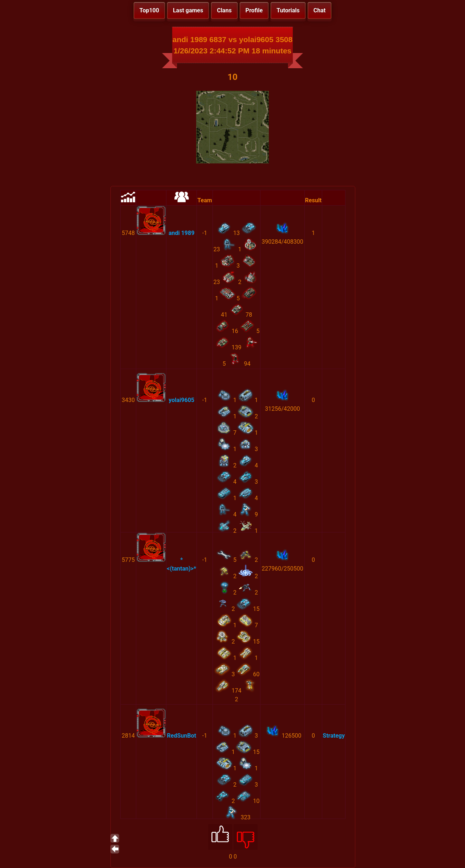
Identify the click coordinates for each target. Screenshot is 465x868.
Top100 (149, 10)
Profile (254, 10)
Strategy (334, 736)
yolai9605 (181, 400)
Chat (320, 10)
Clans (224, 10)
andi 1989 (181, 233)
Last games (188, 10)
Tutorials (288, 10)
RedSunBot (181, 736)
